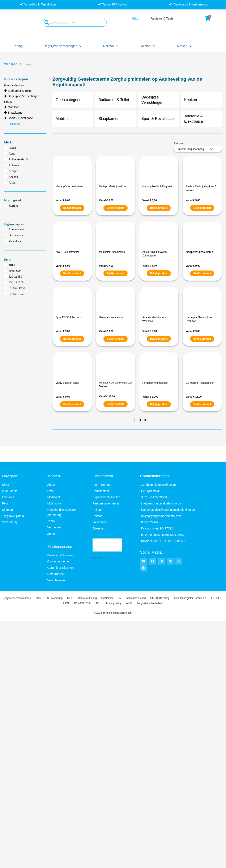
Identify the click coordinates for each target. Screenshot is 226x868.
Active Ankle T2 (18, 159)
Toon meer (14, 124)
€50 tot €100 (16, 282)
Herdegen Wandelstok (111, 317)
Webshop (11, 64)
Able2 (12, 148)
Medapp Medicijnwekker (113, 186)
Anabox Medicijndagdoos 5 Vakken (201, 188)
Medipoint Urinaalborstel (113, 252)
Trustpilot (97, 558)
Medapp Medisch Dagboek (157, 186)
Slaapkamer (16, 113)
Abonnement (16, 229)
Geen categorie (14, 85)
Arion (12, 183)
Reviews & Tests (162, 18)
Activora (14, 165)
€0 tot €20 (15, 271)
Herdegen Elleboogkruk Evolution (199, 319)
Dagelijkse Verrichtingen (24, 96)
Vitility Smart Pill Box (67, 383)
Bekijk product (72, 208)
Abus (12, 154)
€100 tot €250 (17, 288)
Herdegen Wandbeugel (155, 383)
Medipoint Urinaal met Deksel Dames (116, 385)
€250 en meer (17, 294)
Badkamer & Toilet (20, 91)
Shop (135, 18)
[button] (63, 46)
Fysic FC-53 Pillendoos (69, 317)
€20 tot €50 (15, 277)
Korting (13, 206)
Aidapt (13, 171)
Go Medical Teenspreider (200, 383)
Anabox (13, 177)
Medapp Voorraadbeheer (70, 186)
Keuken (9, 102)
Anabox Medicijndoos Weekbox (154, 319)
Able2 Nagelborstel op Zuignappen (155, 254)
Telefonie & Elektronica (194, 119)
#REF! (12, 265)
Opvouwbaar (16, 235)
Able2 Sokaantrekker (67, 252)
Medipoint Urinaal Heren (199, 252)
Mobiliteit (14, 107)
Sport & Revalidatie (20, 118)
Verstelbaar (15, 241)
